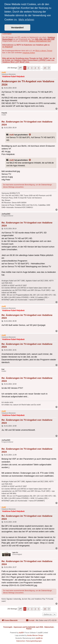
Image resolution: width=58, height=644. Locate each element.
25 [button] (45, 68)
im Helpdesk (7, 47)
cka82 (12, 135)
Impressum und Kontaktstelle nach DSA (28, 627)
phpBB (21, 633)
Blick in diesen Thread (44, 51)
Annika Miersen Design (35, 635)
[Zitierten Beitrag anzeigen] (30, 135)
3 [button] (32, 68)
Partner (29, 629)
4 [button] (35, 68)
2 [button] (28, 68)
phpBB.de (39, 638)
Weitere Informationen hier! (40, 41)
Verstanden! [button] (17, 28)
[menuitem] (30, 620)
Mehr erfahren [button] (26, 20)
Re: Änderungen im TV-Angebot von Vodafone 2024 (27, 123)
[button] (20, 68)
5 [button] (39, 68)
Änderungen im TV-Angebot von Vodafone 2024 (28, 83)
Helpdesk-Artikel (29, 53)
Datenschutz (49, 627)
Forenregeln (7, 33)
